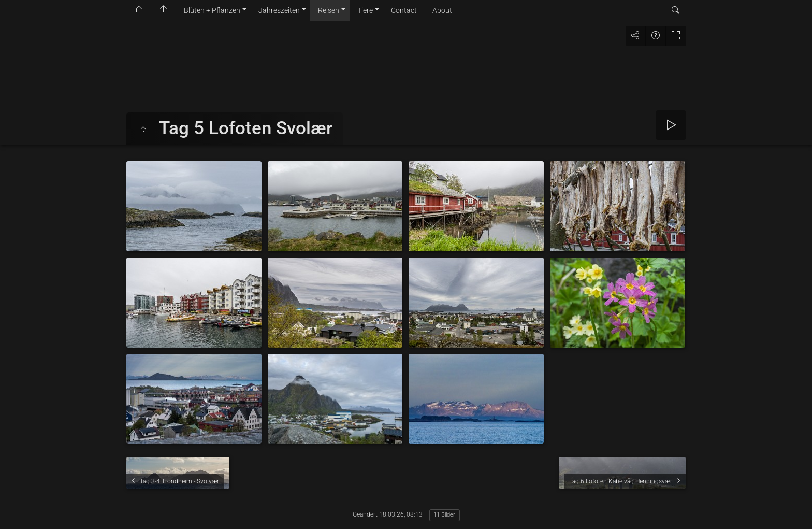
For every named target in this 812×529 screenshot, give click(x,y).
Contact (404, 10)
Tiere (365, 10)
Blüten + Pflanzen (212, 10)
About (442, 10)
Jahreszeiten (279, 10)
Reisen (329, 10)
